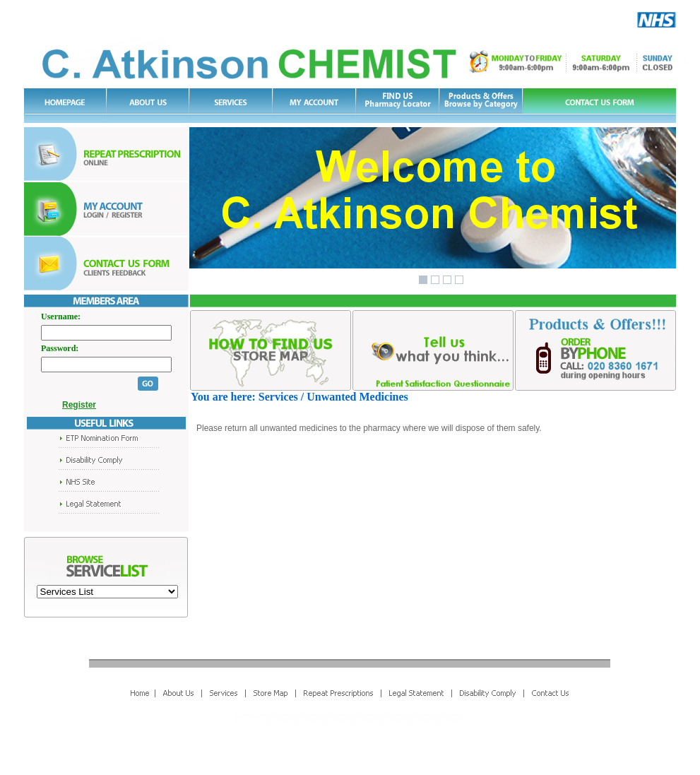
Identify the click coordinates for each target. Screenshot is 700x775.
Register (74, 405)
